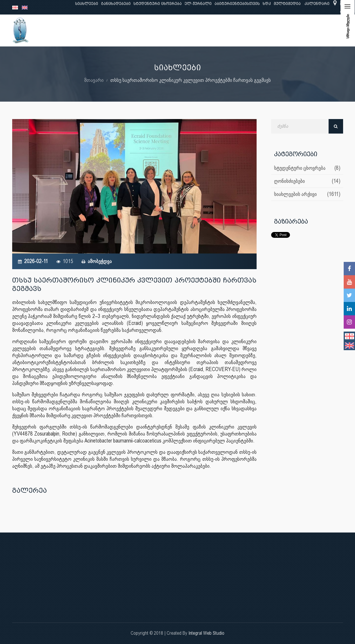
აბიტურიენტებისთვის (237, 4)
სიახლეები (87, 4)
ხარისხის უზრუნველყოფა (227, 30)
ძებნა (336, 126)
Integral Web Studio (206, 633)
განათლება (101, 30)
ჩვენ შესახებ (69, 30)
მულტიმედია (287, 4)
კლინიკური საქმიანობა (167, 30)
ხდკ (267, 4)
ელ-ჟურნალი (198, 4)
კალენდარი (317, 4)
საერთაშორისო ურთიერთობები (297, 30)
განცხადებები (116, 4)
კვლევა (128, 30)
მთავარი (94, 80)
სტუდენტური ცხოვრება (158, 4)
